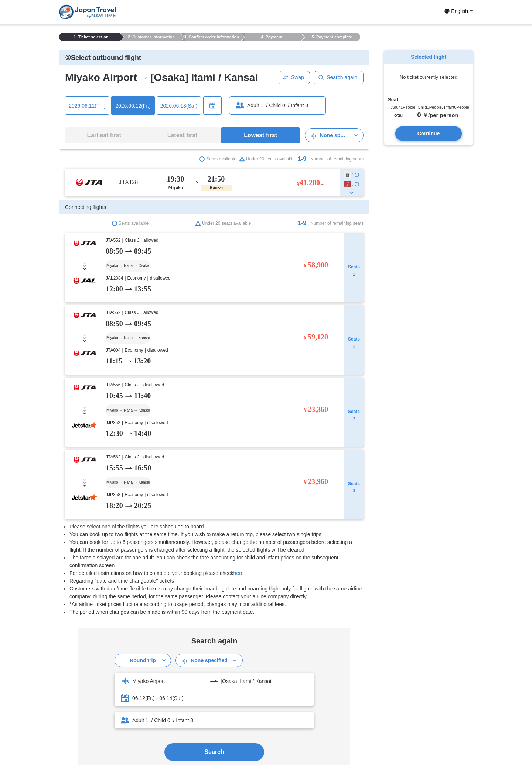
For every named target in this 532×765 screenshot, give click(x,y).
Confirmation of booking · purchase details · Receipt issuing (127, 621)
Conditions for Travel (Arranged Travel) (104, 651)
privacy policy (233, 710)
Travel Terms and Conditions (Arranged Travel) (113, 643)
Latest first (183, 135)
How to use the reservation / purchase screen (111, 606)
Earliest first (104, 135)
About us (304, 710)
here (239, 345)
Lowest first (260, 135)
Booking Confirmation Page (91, 636)
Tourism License (271, 710)
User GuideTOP (77, 599)
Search (214, 523)
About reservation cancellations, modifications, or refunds (125, 629)
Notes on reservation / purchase (96, 614)
